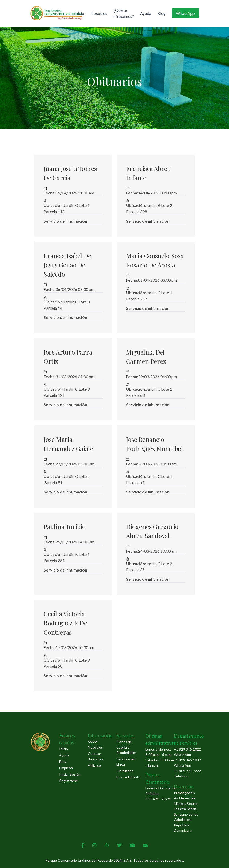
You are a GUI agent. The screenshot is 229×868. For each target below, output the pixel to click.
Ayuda (146, 13)
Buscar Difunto (128, 777)
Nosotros (99, 13)
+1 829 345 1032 (187, 760)
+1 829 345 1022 (187, 749)
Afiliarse (94, 765)
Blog (161, 13)
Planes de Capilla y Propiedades (126, 747)
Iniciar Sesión (70, 774)
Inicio (79, 13)
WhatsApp (185, 13)
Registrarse (69, 781)
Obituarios (125, 771)
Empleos (66, 768)
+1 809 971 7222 (187, 771)
